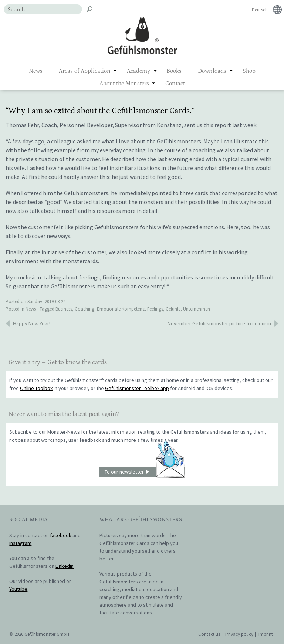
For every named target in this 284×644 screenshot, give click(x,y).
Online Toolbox (36, 388)
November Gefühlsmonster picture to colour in (219, 323)
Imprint (266, 634)
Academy (138, 71)
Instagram (20, 543)
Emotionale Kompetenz (121, 309)
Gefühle (173, 309)
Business (64, 309)
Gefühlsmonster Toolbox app (137, 388)
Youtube (18, 589)
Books (174, 71)
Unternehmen (197, 309)
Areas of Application (85, 71)
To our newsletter (145, 472)
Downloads (212, 71)
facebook (61, 535)
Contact (175, 84)
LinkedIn (65, 566)
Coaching (84, 309)
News (36, 71)
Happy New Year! (32, 323)
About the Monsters (124, 84)
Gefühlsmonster (142, 35)
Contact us (209, 634)
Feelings (155, 309)
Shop (249, 71)
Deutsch (260, 10)
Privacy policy (239, 634)
